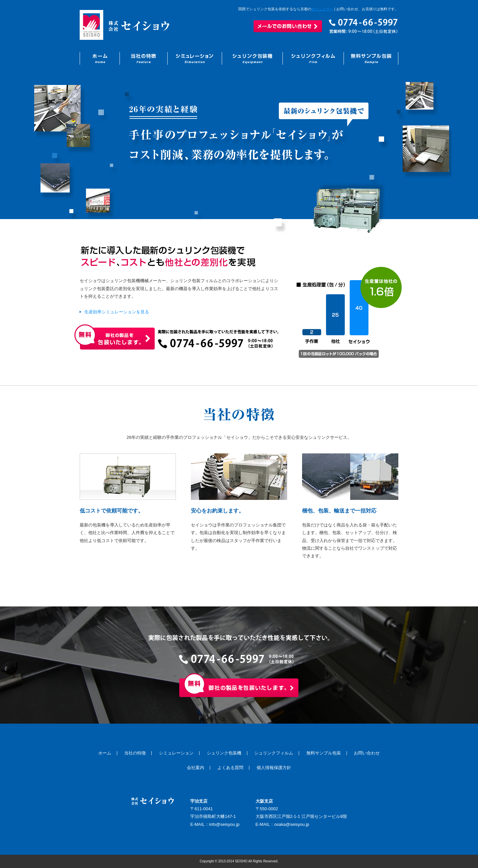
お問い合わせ (367, 753)
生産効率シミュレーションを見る (117, 312)
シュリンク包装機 (224, 753)
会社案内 (196, 768)
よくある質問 (230, 768)
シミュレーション (176, 753)
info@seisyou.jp (224, 824)
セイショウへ (322, 9)
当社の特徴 (135, 753)
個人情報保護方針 (274, 768)
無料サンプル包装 (324, 753)
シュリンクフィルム (274, 753)
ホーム (105, 753)
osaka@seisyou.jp (292, 824)
